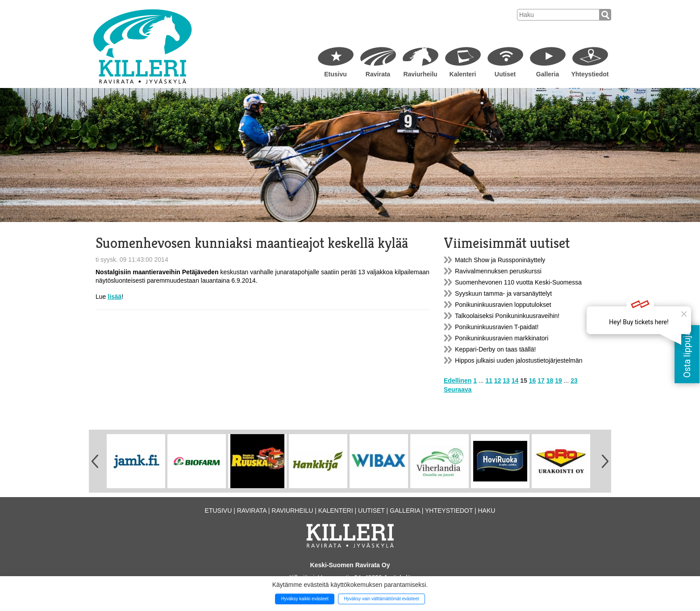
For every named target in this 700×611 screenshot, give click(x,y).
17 (541, 381)
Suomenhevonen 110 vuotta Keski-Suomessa (518, 282)
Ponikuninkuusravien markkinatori (502, 338)
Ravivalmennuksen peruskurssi (498, 271)
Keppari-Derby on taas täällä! (495, 349)
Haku (486, 511)
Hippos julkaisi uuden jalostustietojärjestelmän (519, 360)
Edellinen (458, 381)
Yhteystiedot (590, 74)
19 (558, 381)
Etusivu (335, 74)
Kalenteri (463, 74)
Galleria (548, 74)
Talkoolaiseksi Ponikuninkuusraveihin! (507, 316)
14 (515, 381)
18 (550, 381)
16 (533, 381)
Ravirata (378, 74)
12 (498, 381)
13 (506, 381)
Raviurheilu (420, 74)
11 (489, 381)
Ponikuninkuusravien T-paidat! (497, 327)
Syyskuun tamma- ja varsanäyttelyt (503, 293)
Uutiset (505, 74)
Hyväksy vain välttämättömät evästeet (381, 599)
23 (574, 381)
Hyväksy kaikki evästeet (305, 599)
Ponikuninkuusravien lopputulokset (503, 305)
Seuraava (458, 389)
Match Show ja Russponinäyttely (500, 260)
